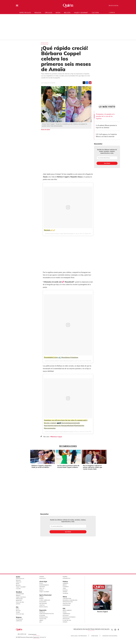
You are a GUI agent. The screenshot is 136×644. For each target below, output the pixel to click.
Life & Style (43, 582)
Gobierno (65, 583)
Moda (58, 13)
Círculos (48, 13)
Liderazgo (19, 621)
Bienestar (19, 600)
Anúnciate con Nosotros (110, 636)
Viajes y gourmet (81, 13)
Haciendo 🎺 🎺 (50, 230)
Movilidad (66, 615)
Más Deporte (43, 603)
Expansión (43, 610)
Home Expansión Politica (47, 614)
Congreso (66, 587)
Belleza (67, 13)
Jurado (18, 604)
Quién (18, 577)
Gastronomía (20, 594)
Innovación (66, 619)
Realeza (38, 13)
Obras (41, 620)
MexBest (19, 592)
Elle (17, 607)
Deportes (42, 587)
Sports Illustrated (45, 595)
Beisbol (42, 598)
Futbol (41, 597)
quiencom (117, 629)
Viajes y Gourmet (21, 587)
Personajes (19, 599)
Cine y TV (42, 588)
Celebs (18, 612)
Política (65, 582)
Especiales (42, 578)
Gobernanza (66, 614)
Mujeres (19, 617)
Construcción (67, 598)
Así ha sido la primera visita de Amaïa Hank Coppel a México (68, 466)
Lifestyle (42, 605)
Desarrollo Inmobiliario (70, 600)
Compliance (95, 636)
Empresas (42, 612)
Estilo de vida (20, 614)
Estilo (41, 583)
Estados (65, 590)
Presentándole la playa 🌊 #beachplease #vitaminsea (61, 357)
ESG (40, 622)
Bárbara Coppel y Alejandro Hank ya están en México (41, 466)
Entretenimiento (44, 585)
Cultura (95, 13)
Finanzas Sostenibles (69, 617)
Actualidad (19, 619)
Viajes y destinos (21, 597)
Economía (42, 615)
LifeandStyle (66, 578)
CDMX (64, 588)
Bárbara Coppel (57, 437)
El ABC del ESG (67, 620)
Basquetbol (43, 602)
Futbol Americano (45, 600)
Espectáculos (25, 13)
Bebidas (18, 595)
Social (65, 612)
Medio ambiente (67, 610)
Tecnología (43, 619)
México (65, 585)
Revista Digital (114, 6)
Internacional (44, 617)
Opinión (42, 577)
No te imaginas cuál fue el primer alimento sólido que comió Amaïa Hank (92, 467)
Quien (112, 630)
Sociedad (65, 593)
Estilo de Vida (20, 602)
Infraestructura (68, 602)
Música (41, 590)
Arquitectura (67, 603)
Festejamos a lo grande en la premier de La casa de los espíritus (105, 116)
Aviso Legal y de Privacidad (79, 636)
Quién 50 (112, 13)
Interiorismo (66, 605)
